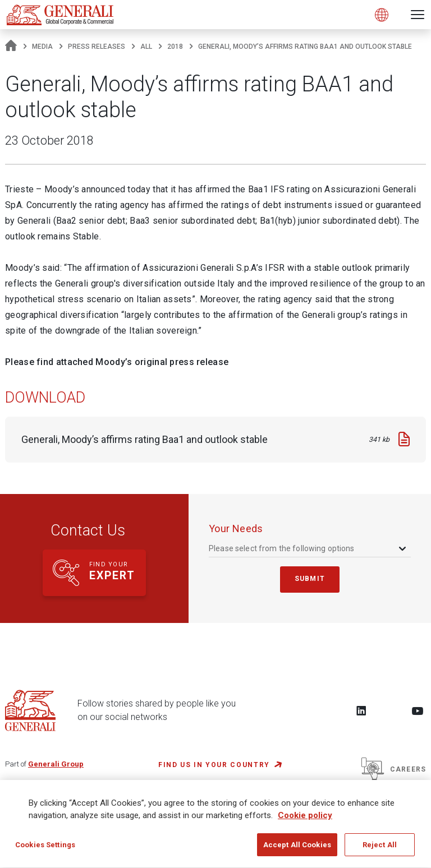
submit (310, 579)
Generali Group (56, 764)
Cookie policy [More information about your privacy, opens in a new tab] (305, 820)
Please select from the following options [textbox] (282, 548)
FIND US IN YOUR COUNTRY (214, 765)
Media (42, 47)
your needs (236, 528)
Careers (394, 769)
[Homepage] (11, 47)
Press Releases (97, 47)
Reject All (380, 850)
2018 (175, 47)
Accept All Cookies (297, 850)
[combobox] (308, 549)
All (146, 47)
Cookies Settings (45, 850)
